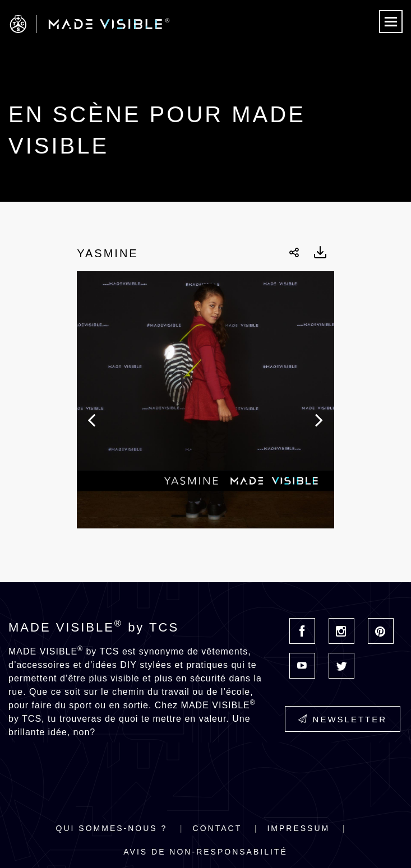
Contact (218, 828)
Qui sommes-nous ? (112, 828)
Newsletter (343, 719)
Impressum (298, 828)
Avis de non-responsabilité (205, 852)
